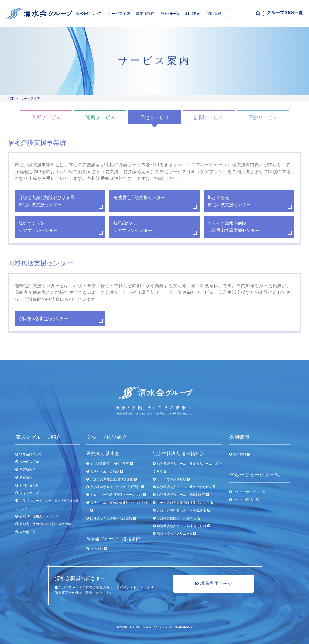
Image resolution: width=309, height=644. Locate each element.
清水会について (31, 454)
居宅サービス (154, 117)
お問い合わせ (29, 485)
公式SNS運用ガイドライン (39, 516)
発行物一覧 (170, 14)
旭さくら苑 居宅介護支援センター (229, 201)
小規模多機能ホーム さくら (179, 518)
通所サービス (100, 117)
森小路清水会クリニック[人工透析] (117, 487)
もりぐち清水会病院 (106, 471)
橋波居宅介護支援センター (139, 198)
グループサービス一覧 (249, 492)
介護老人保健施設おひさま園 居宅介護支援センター (47, 201)
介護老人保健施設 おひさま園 (113, 479)
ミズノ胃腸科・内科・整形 (111, 464)
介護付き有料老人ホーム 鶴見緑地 (183, 510)
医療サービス (263, 117)
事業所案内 (28, 470)
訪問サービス (209, 117)
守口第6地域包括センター (44, 318)
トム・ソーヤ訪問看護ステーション (118, 495)
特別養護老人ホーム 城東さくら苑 (183, 526)
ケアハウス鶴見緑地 (173, 479)
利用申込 (193, 14)
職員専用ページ (214, 583)
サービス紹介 (29, 462)
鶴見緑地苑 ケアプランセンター (133, 227)
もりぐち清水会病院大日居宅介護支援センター (234, 227)
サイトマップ (29, 493)
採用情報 (241, 454)
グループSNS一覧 (246, 500)
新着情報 (26, 477)
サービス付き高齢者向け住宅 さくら (185, 503)
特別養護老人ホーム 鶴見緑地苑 (183, 495)
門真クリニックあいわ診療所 (113, 518)
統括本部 (98, 549)
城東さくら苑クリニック (176, 534)
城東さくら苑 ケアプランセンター (38, 227)
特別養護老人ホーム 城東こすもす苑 (186, 487)
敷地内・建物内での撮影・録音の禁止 (47, 524)
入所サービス (46, 117)
